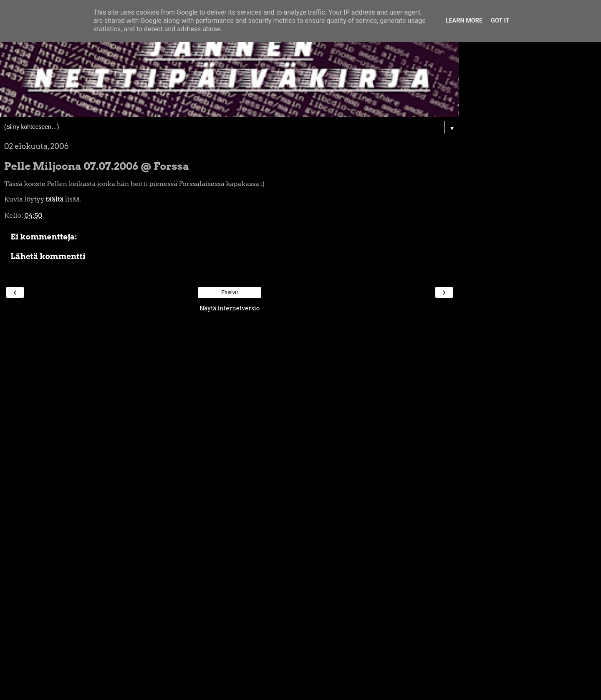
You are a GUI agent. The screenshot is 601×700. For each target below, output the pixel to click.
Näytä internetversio (230, 308)
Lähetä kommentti (48, 256)
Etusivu (229, 292)
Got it (500, 21)
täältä (54, 199)
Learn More (464, 21)
